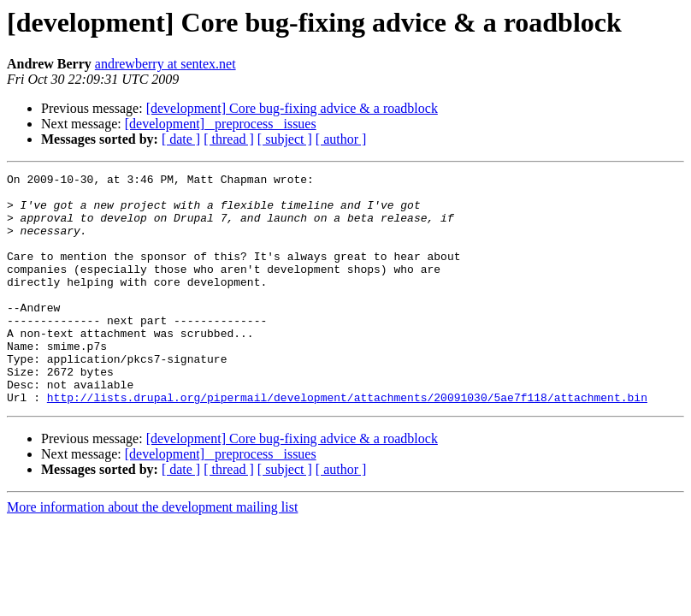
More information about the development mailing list (152, 553)
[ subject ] (285, 139)
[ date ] (181, 139)
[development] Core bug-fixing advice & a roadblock (292, 108)
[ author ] (341, 139)
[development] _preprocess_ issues (221, 124)
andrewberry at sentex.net (165, 64)
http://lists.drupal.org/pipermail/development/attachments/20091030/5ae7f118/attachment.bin (347, 443)
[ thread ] (229, 139)
